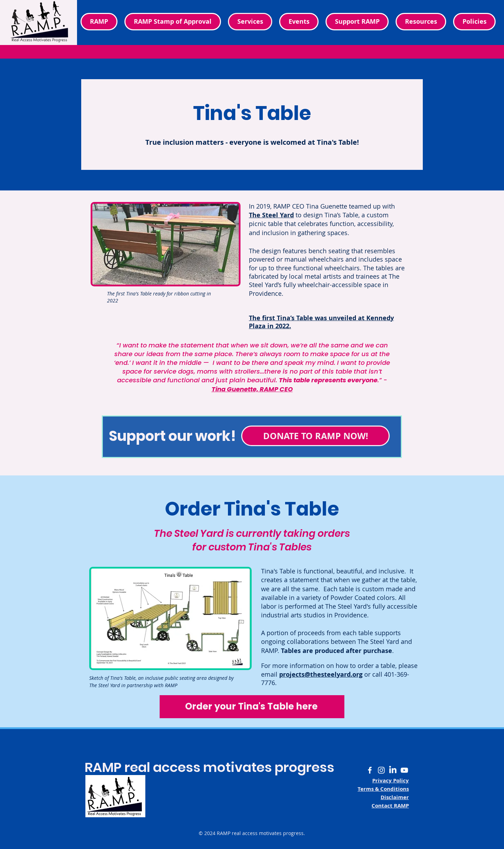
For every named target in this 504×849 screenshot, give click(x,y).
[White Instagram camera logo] (381, 770)
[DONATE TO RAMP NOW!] (315, 436)
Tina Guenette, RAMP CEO (252, 389)
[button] (474, 22)
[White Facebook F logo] (370, 770)
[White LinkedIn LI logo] (393, 770)
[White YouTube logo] (404, 770)
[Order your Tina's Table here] (252, 707)
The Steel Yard (271, 215)
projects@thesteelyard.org (321, 674)
